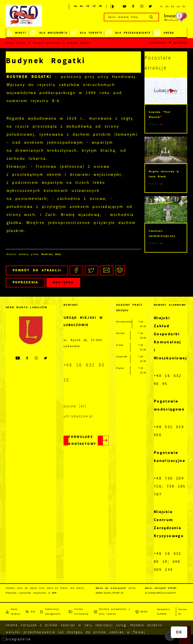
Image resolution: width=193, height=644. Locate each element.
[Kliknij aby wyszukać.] (151, 17)
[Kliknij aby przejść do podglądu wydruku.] (120, 270)
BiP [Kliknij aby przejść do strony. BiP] (182, 33)
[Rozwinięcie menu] (31, 307)
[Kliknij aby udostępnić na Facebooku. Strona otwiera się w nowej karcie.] (76, 270)
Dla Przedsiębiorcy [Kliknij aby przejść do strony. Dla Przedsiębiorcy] (128, 33)
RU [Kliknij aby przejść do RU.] (184, 7)
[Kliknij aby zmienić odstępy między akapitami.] (100, 7)
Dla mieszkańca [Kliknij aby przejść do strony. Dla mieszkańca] (49, 33)
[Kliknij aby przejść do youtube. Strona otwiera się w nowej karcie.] (125, 7)
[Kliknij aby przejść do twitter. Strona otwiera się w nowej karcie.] (151, 7)
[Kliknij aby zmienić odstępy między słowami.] (94, 7)
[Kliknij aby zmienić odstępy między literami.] (82, 7)
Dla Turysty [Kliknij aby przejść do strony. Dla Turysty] (86, 33)
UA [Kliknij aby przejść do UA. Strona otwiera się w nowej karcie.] (178, 7)
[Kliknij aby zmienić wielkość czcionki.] (76, 7)
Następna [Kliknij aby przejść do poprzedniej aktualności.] (180, 43)
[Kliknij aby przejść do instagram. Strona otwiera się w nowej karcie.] (142, 7)
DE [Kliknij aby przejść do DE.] (173, 7)
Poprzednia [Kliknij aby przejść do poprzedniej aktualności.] (158, 43)
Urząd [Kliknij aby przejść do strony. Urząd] (164, 33)
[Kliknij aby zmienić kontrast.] (112, 6)
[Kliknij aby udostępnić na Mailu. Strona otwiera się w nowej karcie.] (107, 270)
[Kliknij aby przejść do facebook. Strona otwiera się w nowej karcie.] (133, 7)
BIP (54, 593)
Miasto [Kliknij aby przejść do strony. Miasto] (17, 33)
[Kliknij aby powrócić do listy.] (170, 43)
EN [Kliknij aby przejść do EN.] (167, 7)
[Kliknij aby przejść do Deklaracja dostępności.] (52, 612)
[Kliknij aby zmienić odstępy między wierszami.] (88, 7)
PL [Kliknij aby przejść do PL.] (161, 7)
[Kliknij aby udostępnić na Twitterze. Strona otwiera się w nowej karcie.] (91, 270)
